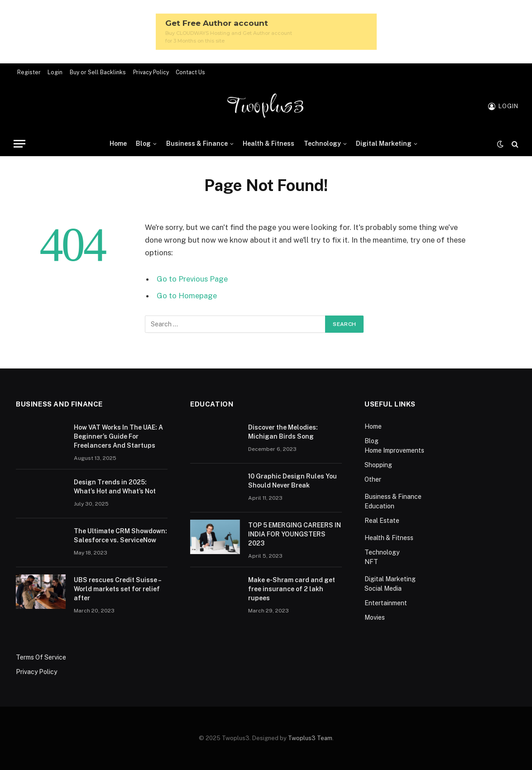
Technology (322, 143)
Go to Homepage (187, 296)
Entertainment (386, 603)
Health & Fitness (268, 143)
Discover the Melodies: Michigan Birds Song (283, 432)
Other (373, 479)
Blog (143, 143)
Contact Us (190, 72)
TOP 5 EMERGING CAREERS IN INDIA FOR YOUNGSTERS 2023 (295, 534)
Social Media (383, 588)
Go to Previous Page (192, 279)
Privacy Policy (151, 72)
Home (118, 143)
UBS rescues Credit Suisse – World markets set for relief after (117, 589)
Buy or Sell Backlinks (98, 72)
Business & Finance (197, 143)
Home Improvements (394, 450)
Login (55, 72)
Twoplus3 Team (310, 738)
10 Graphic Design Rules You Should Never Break (292, 481)
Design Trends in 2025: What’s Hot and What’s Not (115, 487)
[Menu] (19, 144)
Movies (375, 617)
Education (379, 506)
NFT (371, 562)
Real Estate (382, 521)
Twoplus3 (266, 106)
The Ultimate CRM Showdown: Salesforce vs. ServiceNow (120, 536)
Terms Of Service (41, 657)
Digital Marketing (384, 143)
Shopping (378, 465)
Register (29, 72)
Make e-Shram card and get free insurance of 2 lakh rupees (292, 589)
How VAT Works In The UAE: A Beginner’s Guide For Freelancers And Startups (118, 436)
